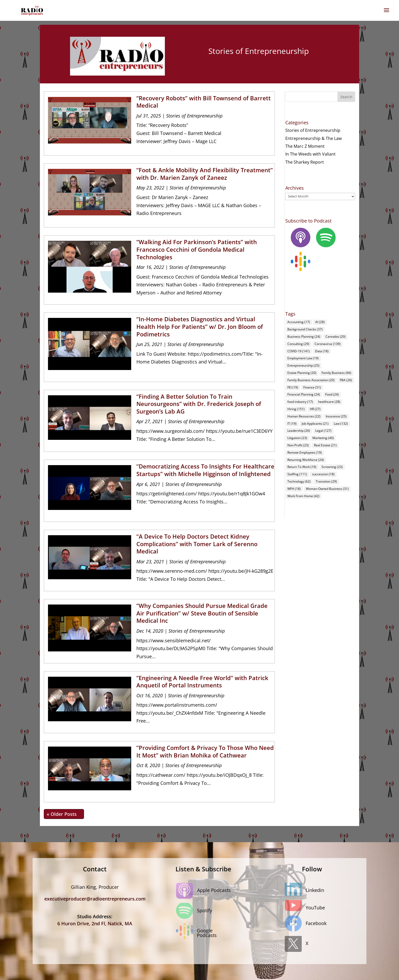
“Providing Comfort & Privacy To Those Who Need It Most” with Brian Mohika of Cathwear (205, 751)
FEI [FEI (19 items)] (293, 387)
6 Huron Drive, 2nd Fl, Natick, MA (95, 923)
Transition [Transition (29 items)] (326, 481)
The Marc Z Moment (305, 146)
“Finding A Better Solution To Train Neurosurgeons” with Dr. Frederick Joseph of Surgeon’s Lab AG (199, 404)
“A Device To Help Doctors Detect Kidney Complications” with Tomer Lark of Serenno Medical (197, 544)
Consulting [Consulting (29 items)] (298, 344)
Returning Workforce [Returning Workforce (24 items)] (306, 460)
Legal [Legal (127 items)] (323, 431)
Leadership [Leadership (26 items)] (299, 431)
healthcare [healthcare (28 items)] (329, 402)
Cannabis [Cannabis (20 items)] (335, 337)
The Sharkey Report (305, 162)
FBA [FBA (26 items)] (346, 380)
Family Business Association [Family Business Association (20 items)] (311, 380)
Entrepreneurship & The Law (313, 138)
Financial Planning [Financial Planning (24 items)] (304, 394)
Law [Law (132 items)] (341, 424)
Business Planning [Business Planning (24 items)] (304, 337)
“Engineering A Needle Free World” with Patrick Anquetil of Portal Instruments (202, 682)
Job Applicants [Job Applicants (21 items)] (315, 424)
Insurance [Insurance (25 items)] (336, 416)
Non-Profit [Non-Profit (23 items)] (298, 445)
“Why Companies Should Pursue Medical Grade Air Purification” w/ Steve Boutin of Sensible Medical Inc (202, 613)
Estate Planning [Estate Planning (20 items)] (302, 373)
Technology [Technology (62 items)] (299, 481)
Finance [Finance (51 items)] (312, 387)
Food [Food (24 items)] (332, 394)
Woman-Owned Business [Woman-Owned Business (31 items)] (327, 489)
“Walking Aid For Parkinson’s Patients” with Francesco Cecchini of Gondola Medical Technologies (197, 249)
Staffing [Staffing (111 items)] (297, 474)
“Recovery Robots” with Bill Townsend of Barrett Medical (204, 102)
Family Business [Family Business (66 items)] (336, 373)
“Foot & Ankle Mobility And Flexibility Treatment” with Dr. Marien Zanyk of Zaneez (205, 174)
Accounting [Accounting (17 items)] (299, 322)
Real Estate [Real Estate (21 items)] (325, 445)
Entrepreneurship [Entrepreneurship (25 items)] (303, 365)
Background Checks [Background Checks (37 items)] (305, 329)
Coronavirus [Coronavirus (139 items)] (328, 344)
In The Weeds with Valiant (310, 154)
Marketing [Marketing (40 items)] (323, 438)
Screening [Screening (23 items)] (332, 467)
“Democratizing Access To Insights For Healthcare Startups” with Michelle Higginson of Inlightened (205, 470)
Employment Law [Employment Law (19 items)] (303, 358)
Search (346, 97)
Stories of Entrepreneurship (194, 116)
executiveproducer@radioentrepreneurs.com (95, 899)
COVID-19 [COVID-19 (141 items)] (299, 351)
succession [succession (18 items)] (323, 474)
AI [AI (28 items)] (320, 322)
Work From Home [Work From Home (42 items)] (303, 496)
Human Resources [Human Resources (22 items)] (304, 416)
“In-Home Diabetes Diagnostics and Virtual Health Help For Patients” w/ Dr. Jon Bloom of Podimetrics (200, 326)
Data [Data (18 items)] (322, 351)
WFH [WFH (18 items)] (294, 489)
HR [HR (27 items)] (315, 409)
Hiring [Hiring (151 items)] (296, 409)
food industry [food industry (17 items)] (300, 402)
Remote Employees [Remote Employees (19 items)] (305, 452)
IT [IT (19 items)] (292, 424)
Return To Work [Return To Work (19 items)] (302, 467)
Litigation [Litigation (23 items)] (297, 438)
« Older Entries (64, 814)
